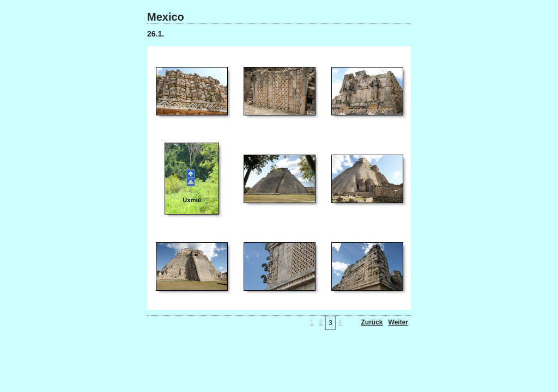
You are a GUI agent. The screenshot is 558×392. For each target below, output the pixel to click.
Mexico (166, 17)
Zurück (372, 322)
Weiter (398, 322)
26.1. (156, 34)
